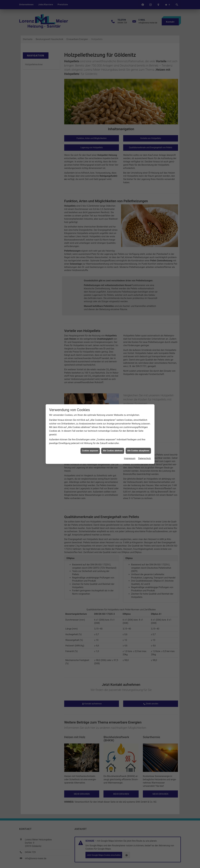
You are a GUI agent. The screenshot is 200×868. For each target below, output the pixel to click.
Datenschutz (145, 458)
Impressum (130, 458)
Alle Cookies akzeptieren (138, 451)
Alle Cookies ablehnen (113, 451)
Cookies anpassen (90, 451)
